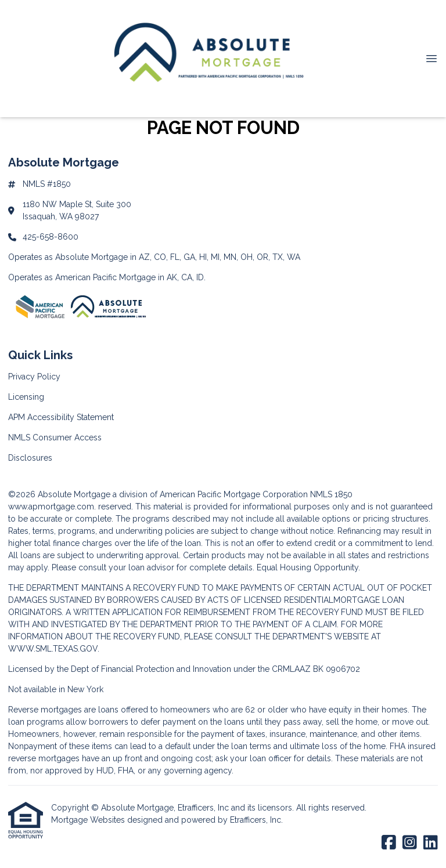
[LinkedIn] (431, 843)
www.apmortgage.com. (52, 507)
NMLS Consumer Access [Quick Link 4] (55, 437)
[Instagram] (410, 843)
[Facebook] (389, 843)
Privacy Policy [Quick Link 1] (34, 377)
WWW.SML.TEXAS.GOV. (54, 649)
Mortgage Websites (89, 820)
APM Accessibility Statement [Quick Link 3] (61, 417)
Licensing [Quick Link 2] (26, 397)
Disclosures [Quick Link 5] (30, 458)
